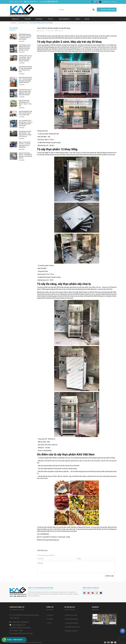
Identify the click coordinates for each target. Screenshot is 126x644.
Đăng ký (113, 2)
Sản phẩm (50, 619)
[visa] (110, 642)
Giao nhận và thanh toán (72, 627)
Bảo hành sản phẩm (71, 631)
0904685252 (25, 622)
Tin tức (51, 19)
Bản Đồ (78, 19)
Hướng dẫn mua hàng (71, 623)
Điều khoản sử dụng (71, 615)
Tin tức (49, 623)
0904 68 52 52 (52, 2)
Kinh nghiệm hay (65, 19)
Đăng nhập (106, 2)
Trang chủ (16, 19)
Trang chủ (50, 615)
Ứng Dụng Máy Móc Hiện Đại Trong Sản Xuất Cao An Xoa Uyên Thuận (26, 113)
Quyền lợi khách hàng (71, 619)
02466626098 (16, 622)
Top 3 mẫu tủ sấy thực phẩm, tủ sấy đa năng (54, 28)
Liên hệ (87, 19)
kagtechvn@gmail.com (31, 2)
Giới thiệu (28, 19)
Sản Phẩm (39, 19)
